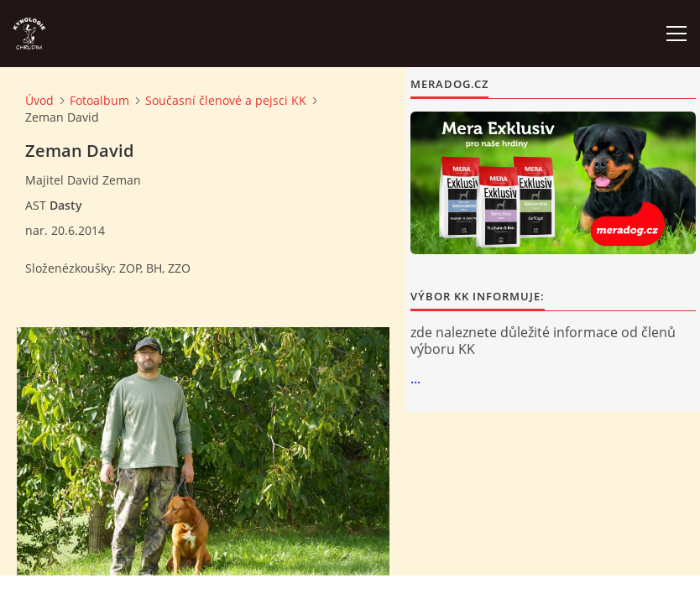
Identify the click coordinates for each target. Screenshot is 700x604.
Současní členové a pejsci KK (226, 100)
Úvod (39, 100)
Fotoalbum (99, 100)
